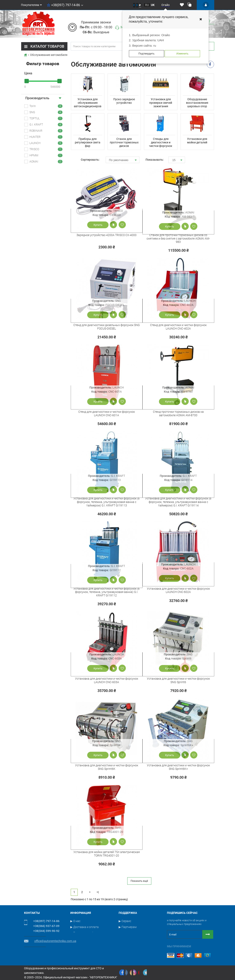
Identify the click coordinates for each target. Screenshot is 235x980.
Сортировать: (90, 160)
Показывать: (154, 160)
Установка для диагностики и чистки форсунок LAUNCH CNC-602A (178, 590)
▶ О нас (75, 921)
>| (98, 892)
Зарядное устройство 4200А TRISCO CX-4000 (107, 235)
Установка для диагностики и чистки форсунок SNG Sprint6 (178, 680)
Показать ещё (139, 881)
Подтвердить (146, 54)
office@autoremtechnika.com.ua (55, 941)
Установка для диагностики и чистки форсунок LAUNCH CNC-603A (107, 680)
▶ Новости (126, 939)
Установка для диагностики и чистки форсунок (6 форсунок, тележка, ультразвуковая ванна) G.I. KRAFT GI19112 (107, 592)
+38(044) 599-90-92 (46, 931)
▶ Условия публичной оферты (90, 945)
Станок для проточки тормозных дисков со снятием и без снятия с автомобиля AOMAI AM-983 (178, 239)
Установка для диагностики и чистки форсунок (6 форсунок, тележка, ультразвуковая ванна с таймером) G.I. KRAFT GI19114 (178, 502)
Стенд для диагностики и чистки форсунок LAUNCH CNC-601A (107, 413)
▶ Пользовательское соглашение (93, 939)
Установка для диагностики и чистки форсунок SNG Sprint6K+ (178, 767)
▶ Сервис (125, 921)
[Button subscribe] (208, 934)
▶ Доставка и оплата (85, 927)
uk (153, 5)
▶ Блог (123, 945)
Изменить (182, 54)
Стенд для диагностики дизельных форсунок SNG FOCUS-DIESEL (107, 327)
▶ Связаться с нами (132, 933)
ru (147, 5)
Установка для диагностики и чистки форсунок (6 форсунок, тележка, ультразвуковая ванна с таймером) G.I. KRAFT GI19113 (107, 502)
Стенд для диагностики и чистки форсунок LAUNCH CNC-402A (178, 327)
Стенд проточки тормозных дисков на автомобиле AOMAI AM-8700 (178, 413)
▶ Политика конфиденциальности (93, 933)
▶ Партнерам (128, 927)
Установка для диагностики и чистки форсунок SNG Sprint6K (107, 767)
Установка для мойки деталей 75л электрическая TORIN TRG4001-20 (107, 854)
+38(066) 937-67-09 (46, 926)
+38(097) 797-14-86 (65, 5)
